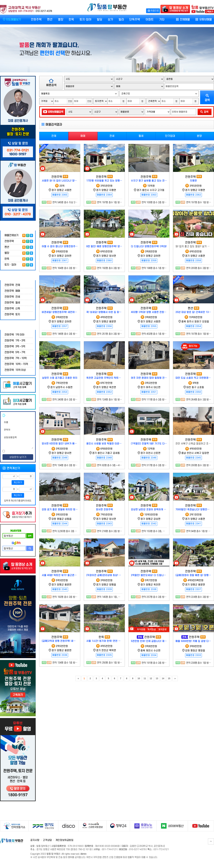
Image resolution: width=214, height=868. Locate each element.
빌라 (121, 20)
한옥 (71, 20)
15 (169, 678)
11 (145, 678)
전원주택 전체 (12, 285)
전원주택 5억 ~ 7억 (15, 352)
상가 (110, 20)
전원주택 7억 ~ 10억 (16, 358)
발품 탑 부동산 (107, 7)
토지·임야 (85, 20)
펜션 (50, 20)
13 (157, 678)
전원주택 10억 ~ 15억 (16, 364)
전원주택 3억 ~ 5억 (15, 347)
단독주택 (135, 20)
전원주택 (36, 20)
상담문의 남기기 (18, 457)
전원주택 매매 (12, 291)
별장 (61, 20)
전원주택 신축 (12, 309)
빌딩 (100, 20)
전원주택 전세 (12, 297)
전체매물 (183, 19)
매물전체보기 (11, 235)
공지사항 (35, 840)
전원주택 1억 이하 (14, 335)
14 (163, 678)
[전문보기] (26, 451)
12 (151, 678)
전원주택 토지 (12, 314)
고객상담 (47, 840)
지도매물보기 (12, 19)
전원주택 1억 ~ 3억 (15, 341)
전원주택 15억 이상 (15, 370)
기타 (162, 20)
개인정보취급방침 (64, 840)
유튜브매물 (203, 19)
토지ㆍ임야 (10, 265)
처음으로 (153, 11)
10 (139, 678)
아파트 (150, 20)
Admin (83, 854)
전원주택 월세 (12, 303)
